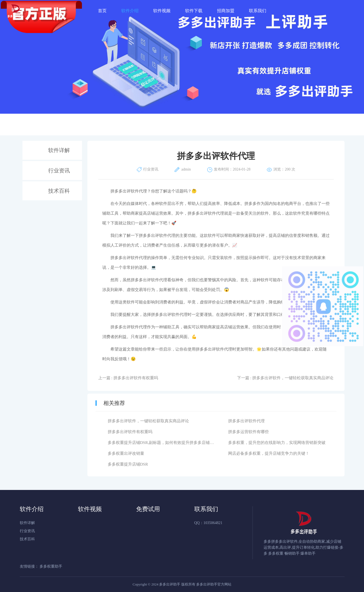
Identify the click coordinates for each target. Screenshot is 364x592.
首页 (102, 11)
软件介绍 (130, 11)
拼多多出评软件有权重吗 (130, 432)
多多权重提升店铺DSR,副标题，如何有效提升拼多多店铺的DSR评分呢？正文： (179, 443)
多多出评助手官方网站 (214, 584)
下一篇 (285, 378)
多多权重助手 (51, 566)
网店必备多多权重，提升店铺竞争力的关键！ (269, 453)
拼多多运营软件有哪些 (248, 432)
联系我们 (258, 11)
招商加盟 (226, 11)
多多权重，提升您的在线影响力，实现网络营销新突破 (277, 443)
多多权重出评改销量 (126, 453)
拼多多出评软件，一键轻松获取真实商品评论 (148, 421)
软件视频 (162, 11)
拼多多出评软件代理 (246, 421)
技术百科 (59, 191)
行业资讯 (59, 171)
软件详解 (59, 150)
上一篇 (128, 378)
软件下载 (194, 11)
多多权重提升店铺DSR (128, 464)
